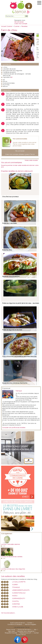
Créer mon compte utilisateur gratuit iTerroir (20, 154)
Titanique (19, 391)
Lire (4, 546)
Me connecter (19, 22)
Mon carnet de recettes (20, 139)
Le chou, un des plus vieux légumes (13, 569)
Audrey (15, 585)
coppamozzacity (19, 598)
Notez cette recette (31, 160)
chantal (16, 601)
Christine (16, 604)
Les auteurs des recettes (13, 576)
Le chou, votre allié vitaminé (10, 544)
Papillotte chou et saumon (11, 276)
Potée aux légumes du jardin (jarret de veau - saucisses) (21, 303)
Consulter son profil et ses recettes (14, 428)
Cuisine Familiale (19, 593)
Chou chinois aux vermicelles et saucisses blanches (19, 356)
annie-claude (18, 607)
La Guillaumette (19, 582)
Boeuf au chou (7, 250)
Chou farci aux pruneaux (10, 197)
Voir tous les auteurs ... (8, 613)
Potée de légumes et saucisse (12, 330)
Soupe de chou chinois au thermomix (15, 383)
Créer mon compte (21, 24)
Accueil (4, 26)
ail (12, 77)
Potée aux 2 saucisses (9, 223)
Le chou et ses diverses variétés (12, 557)
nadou (15, 596)
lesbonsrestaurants (21, 590)
